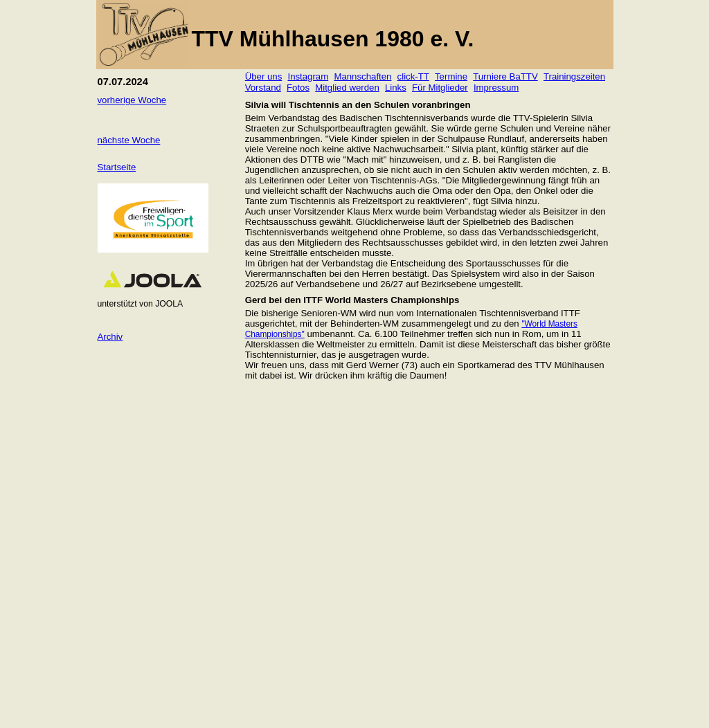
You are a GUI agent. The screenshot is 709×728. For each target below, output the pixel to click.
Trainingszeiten (574, 76)
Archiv (110, 337)
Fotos (298, 88)
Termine (451, 76)
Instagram (308, 76)
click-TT (413, 76)
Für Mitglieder (440, 88)
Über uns (264, 76)
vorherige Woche (132, 100)
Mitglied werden (347, 88)
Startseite (117, 167)
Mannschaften (362, 76)
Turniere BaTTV (505, 76)
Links (396, 88)
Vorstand (263, 88)
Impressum (496, 88)
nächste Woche (129, 140)
